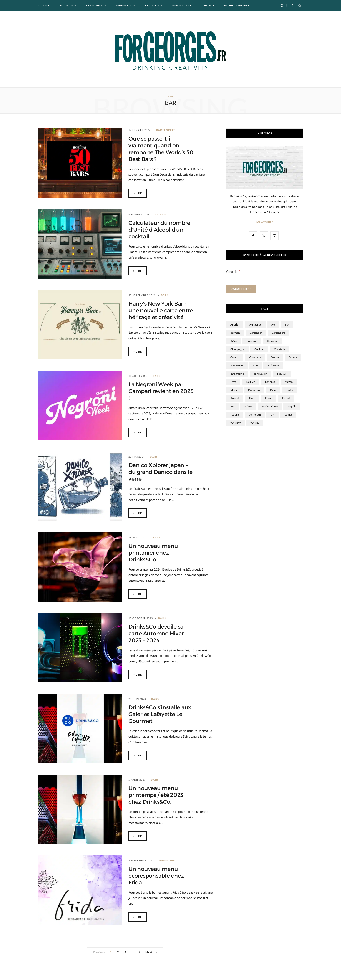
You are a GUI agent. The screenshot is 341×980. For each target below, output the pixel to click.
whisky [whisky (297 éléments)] (255, 423)
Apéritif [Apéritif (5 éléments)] (235, 325)
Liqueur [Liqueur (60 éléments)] (282, 374)
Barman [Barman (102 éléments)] (235, 333)
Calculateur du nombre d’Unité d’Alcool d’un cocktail (159, 230)
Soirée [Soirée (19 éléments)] (248, 406)
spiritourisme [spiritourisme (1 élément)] (270, 406)
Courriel (233, 272)
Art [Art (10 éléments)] (273, 325)
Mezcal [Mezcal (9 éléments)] (289, 382)
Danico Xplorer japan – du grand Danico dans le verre (160, 472)
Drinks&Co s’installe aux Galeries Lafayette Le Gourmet (160, 714)
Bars (165, 295)
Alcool (161, 214)
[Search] (300, 5)
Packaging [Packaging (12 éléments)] (254, 390)
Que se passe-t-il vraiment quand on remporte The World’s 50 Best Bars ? (161, 149)
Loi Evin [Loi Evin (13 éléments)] (251, 382)
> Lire (138, 193)
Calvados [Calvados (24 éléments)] (273, 341)
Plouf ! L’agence (237, 5)
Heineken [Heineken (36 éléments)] (273, 365)
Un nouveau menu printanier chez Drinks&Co (153, 553)
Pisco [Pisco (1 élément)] (252, 398)
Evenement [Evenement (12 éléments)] (237, 365)
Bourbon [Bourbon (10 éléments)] (252, 341)
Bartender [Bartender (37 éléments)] (256, 333)
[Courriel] (265, 279)
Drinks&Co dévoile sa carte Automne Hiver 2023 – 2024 (156, 634)
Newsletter (182, 5)
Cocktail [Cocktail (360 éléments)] (259, 349)
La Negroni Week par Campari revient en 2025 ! (161, 391)
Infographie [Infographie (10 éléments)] (237, 374)
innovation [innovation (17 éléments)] (261, 374)
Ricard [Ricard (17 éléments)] (286, 398)
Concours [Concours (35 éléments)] (255, 357)
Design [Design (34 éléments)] (275, 357)
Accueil (44, 5)
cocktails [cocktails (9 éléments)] (279, 349)
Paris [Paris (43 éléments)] (273, 390)
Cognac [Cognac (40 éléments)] (235, 357)
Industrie (124, 5)
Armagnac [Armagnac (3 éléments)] (255, 325)
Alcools (66, 5)
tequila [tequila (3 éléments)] (292, 406)
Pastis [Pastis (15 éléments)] (289, 390)
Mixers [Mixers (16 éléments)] (234, 390)
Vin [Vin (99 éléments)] (273, 415)
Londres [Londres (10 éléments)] (270, 382)
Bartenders (166, 130)
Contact (208, 5)
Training (152, 5)
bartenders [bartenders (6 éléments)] (278, 333)
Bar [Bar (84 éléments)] (287, 325)
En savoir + (265, 222)
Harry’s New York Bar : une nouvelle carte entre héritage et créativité (161, 311)
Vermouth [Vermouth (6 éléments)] (255, 415)
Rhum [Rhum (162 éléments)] (269, 398)
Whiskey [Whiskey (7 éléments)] (235, 423)
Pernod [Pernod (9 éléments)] (235, 398)
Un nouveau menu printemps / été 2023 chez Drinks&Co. (156, 795)
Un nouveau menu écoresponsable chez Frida (156, 876)
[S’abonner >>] (241, 289)
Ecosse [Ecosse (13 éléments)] (293, 357)
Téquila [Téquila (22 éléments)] (235, 415)
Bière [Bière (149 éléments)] (233, 341)
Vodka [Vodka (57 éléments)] (288, 415)
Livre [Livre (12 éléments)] (233, 382)
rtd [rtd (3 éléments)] (232, 406)
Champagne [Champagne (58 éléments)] (237, 349)
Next (151, 952)
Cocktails (94, 5)
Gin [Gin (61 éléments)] (256, 365)
